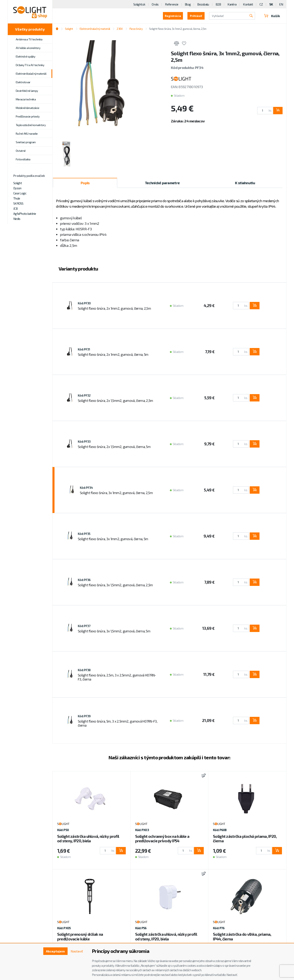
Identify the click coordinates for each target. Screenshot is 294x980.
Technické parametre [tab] (162, 183)
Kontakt (248, 4)
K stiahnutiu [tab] (245, 183)
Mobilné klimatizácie (27, 108)
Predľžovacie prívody (28, 116)
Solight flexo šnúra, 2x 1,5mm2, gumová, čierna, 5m (114, 447)
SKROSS (18, 203)
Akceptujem (55, 951)
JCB (15, 208)
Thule (17, 198)
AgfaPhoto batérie (25, 214)
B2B (218, 4)
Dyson (17, 188)
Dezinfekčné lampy (27, 91)
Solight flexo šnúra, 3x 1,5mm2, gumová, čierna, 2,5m (115, 585)
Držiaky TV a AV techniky (30, 65)
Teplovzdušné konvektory (31, 125)
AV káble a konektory (28, 48)
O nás (155, 4)
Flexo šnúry (136, 29)
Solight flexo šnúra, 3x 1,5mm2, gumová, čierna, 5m (114, 631)
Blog (188, 4)
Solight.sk (139, 4)
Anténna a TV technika (29, 39)
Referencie (172, 4)
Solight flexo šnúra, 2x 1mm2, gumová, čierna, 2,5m (114, 308)
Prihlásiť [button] (196, 16)
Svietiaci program (26, 142)
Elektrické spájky (25, 56)
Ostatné (21, 151)
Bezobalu (203, 4)
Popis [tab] (85, 183)
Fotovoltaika (23, 159)
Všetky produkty (30, 29)
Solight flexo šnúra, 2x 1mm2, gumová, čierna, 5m (113, 354)
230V (120, 29)
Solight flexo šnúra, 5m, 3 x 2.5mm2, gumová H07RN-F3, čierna (118, 723)
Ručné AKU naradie (27, 134)
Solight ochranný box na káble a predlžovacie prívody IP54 (162, 839)
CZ (261, 4)
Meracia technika (26, 99)
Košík (272, 16)
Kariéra (232, 4)
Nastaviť (77, 951)
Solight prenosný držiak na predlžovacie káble (80, 936)
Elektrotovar (23, 82)
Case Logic (20, 193)
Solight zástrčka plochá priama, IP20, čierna (245, 839)
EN (281, 4)
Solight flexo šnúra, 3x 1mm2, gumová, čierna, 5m (113, 539)
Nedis (17, 219)
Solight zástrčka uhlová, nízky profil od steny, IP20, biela (88, 839)
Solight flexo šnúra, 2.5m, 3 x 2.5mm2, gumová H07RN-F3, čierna (117, 677)
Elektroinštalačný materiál (31, 74)
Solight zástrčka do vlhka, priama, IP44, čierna (242, 936)
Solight (18, 183)
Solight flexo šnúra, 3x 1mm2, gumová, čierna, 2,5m (178, 29)
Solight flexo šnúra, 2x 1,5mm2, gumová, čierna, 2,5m (115, 400)
